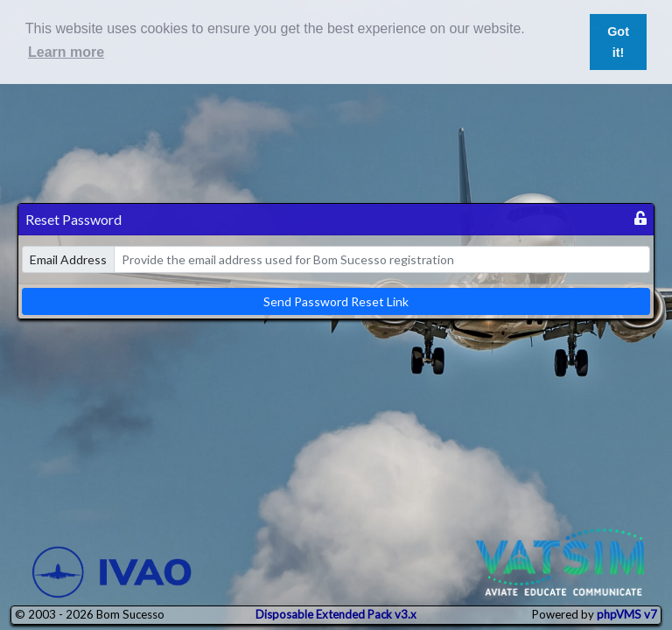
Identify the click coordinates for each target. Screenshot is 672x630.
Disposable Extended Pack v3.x (336, 614)
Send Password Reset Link (336, 301)
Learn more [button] (66, 52)
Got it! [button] (618, 42)
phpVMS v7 (627, 614)
